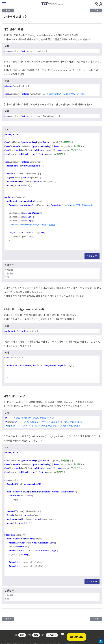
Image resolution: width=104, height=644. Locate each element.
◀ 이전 (8, 11)
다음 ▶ (96, 11)
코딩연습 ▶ (92, 256)
